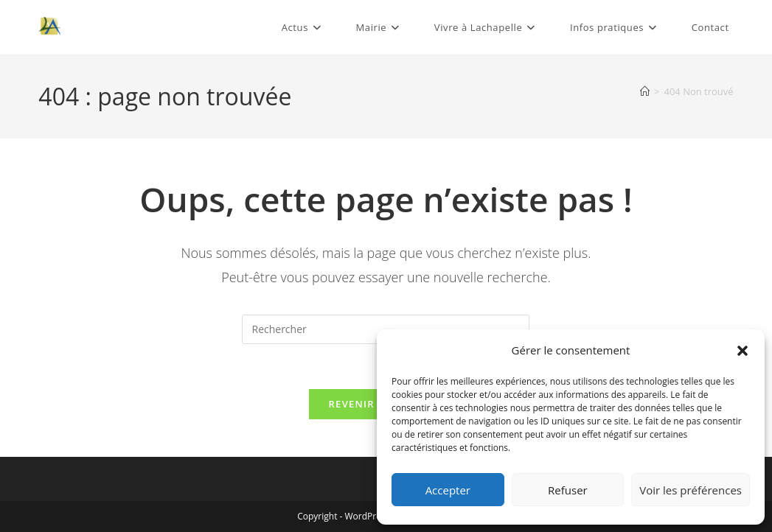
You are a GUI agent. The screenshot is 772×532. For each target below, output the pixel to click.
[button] (743, 351)
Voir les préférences (691, 490)
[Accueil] (645, 91)
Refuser (568, 490)
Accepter (448, 490)
